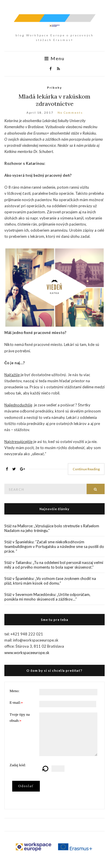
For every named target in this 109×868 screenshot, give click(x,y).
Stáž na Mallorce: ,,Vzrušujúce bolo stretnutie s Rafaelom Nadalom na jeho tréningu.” (52, 528)
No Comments (70, 112)
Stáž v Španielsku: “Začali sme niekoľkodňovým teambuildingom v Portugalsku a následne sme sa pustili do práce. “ (54, 546)
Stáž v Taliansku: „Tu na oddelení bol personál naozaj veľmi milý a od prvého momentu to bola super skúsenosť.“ (54, 565)
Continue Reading (86, 469)
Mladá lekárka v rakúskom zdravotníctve (54, 100)
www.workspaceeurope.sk (27, 653)
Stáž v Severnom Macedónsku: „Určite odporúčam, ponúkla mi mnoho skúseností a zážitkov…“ (47, 597)
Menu (54, 58)
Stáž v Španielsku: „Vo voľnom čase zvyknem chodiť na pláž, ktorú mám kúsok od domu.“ (50, 581)
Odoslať (26, 786)
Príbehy (54, 87)
